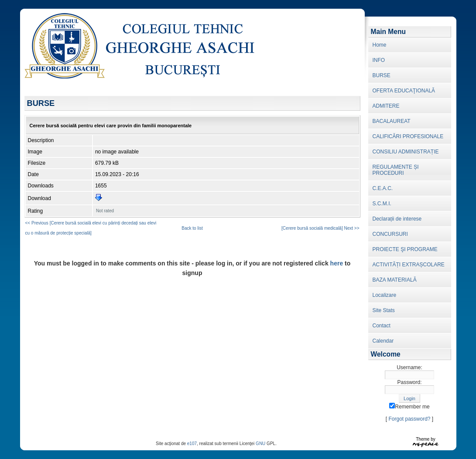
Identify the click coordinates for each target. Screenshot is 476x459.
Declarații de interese (397, 219)
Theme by (425, 439)
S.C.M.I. (382, 204)
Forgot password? (409, 419)
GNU (260, 444)
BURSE (382, 75)
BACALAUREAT (392, 121)
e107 (192, 444)
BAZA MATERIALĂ (395, 280)
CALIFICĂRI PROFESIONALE (408, 136)
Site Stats (384, 310)
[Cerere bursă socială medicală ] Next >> (320, 228)
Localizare (385, 295)
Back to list (192, 228)
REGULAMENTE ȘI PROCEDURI (396, 170)
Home (380, 45)
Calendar (383, 341)
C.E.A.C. (383, 188)
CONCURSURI (390, 234)
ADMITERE (386, 106)
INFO (379, 60)
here (337, 263)
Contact (382, 326)
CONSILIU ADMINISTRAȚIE (406, 152)
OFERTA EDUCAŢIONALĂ (404, 91)
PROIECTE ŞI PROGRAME (405, 249)
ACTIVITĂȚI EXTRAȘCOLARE (409, 265)
